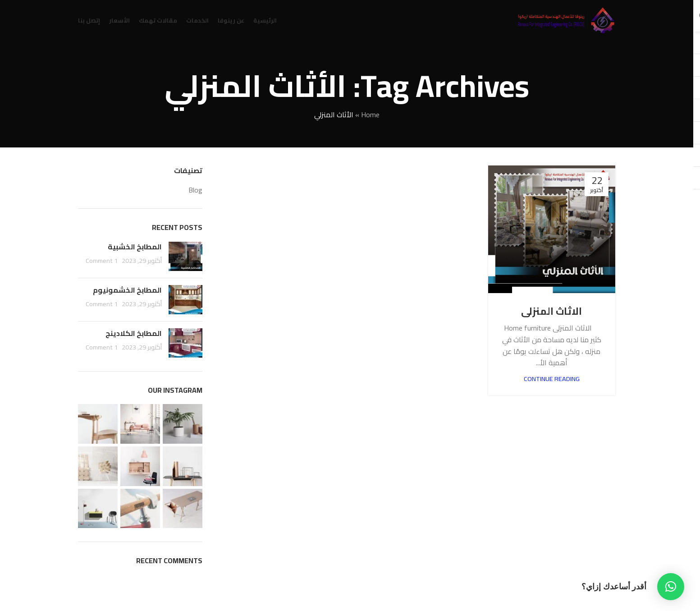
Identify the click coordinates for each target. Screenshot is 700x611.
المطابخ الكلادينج (134, 333)
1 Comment (102, 260)
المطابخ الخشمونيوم (127, 290)
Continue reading (552, 379)
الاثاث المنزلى (551, 311)
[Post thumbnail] (185, 256)
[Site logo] (566, 19)
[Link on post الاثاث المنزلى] (552, 229)
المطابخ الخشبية (135, 247)
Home (370, 115)
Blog (195, 190)
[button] (671, 587)
